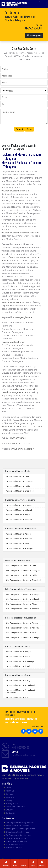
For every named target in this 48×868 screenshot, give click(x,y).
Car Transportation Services (18, 835)
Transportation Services (17, 841)
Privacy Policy (12, 803)
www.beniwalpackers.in (13, 191)
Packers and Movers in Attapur (18, 534)
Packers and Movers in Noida (18, 486)
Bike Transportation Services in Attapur (22, 623)
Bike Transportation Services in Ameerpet (23, 637)
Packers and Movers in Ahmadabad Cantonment (20, 691)
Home (8, 788)
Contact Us (10, 813)
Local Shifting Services (16, 838)
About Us (10, 791)
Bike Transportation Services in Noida (21, 575)
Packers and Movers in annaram (19, 520)
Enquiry (9, 810)
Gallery (9, 800)
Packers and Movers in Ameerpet (19, 548)
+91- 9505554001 (21, 747)
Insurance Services (14, 848)
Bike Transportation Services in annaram (22, 609)
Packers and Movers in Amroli (18, 666)
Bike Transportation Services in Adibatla (22, 628)
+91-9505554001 (17, 438)
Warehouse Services (15, 844)
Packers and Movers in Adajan (18, 652)
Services (9, 794)
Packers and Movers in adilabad (19, 510)
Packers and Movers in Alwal (17, 543)
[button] (23, 731)
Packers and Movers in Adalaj (18, 680)
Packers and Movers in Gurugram (19, 481)
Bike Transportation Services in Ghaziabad (23, 580)
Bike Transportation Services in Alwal (21, 633)
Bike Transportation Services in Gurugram (23, 570)
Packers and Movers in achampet (19, 505)
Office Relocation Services (17, 832)
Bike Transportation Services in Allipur (21, 604)
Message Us (34, 35)
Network (10, 797)
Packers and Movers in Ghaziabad (20, 491)
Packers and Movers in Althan (18, 657)
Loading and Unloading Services (20, 822)
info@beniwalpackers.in (20, 443)
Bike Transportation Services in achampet (23, 594)
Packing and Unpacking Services (20, 829)
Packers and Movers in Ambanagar (20, 661)
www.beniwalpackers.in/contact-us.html (22, 426)
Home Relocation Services (17, 826)
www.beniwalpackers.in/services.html (20, 233)
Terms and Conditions (16, 807)
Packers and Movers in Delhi (17, 476)
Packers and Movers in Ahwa (17, 697)
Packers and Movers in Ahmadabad (20, 685)
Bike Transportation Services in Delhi (21, 566)
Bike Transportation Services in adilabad (22, 599)
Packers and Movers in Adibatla (19, 539)
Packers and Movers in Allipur (18, 515)
